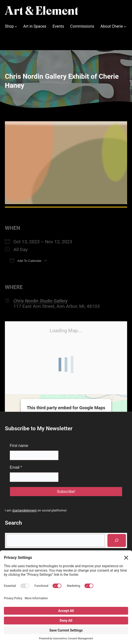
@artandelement (24, 510)
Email (16, 467)
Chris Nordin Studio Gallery (40, 301)
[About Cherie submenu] (125, 26)
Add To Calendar (26, 261)
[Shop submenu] (16, 26)
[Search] (117, 540)
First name (19, 446)
